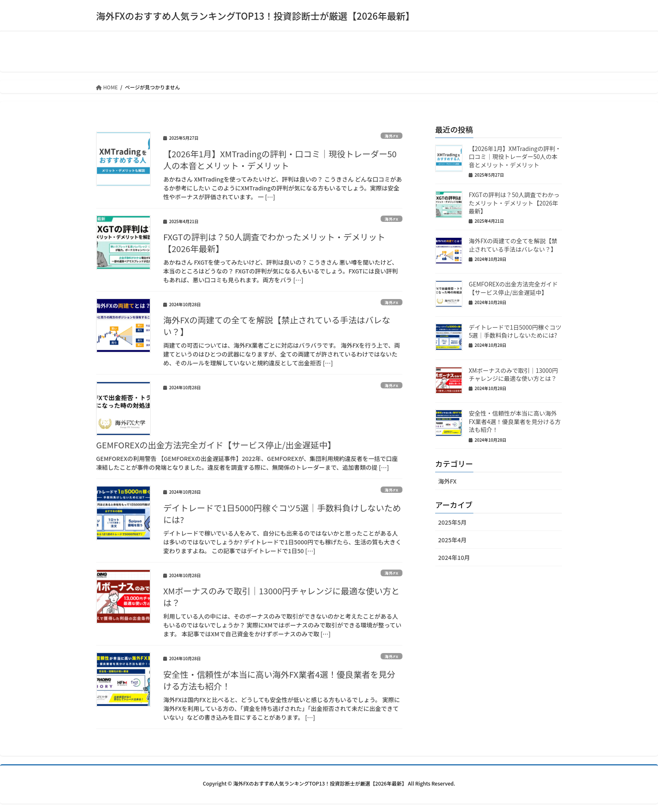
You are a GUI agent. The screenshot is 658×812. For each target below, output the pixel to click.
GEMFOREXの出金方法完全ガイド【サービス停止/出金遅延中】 (216, 445)
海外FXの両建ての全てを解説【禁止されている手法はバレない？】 (277, 326)
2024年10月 (454, 557)
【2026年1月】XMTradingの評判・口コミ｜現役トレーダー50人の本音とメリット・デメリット (280, 160)
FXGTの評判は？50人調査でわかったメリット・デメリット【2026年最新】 (274, 243)
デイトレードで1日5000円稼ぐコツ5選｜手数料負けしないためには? (282, 514)
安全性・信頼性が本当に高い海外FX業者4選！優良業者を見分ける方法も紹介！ (279, 680)
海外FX (387, 136)
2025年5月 (452, 522)
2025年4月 (452, 540)
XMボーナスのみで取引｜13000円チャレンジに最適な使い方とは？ (281, 597)
